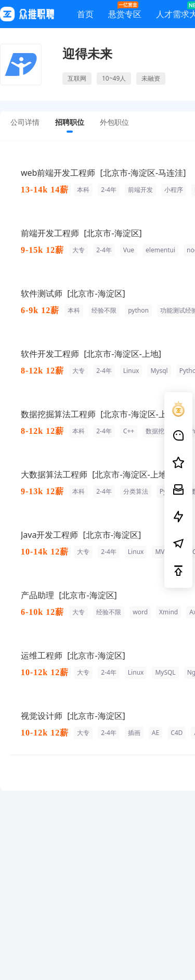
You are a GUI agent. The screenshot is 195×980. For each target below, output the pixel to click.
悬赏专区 (125, 12)
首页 (85, 16)
